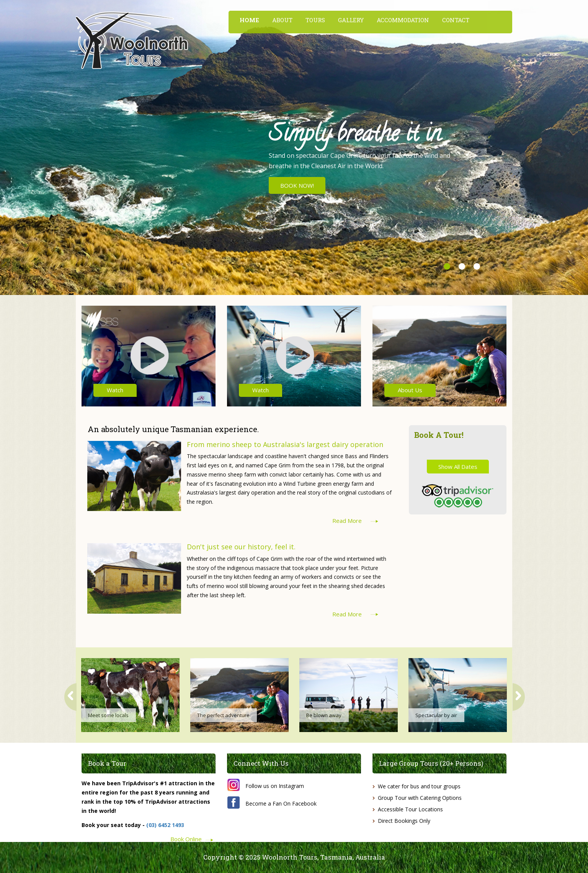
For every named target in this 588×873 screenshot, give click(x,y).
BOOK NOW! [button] (297, 185)
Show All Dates (458, 467)
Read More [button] (347, 521)
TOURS (315, 20)
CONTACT (456, 20)
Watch (115, 390)
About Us (410, 390)
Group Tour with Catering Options (420, 798)
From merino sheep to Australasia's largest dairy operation (285, 444)
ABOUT (282, 20)
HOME (249, 20)
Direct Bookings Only (404, 821)
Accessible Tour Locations (410, 809)
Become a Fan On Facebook (281, 803)
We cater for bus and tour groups (419, 786)
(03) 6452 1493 (165, 825)
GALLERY (351, 20)
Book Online (186, 839)
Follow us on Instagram (275, 786)
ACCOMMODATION (403, 20)
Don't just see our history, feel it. (241, 547)
